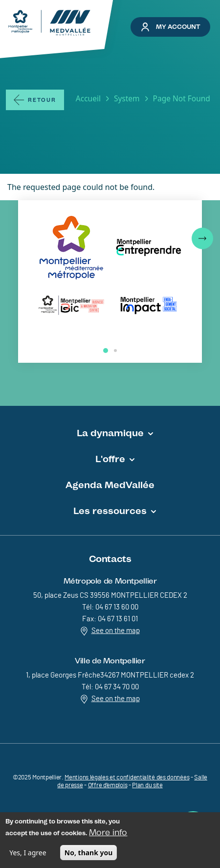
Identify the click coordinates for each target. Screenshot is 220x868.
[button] (202, 238)
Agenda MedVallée (110, 485)
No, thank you (89, 855)
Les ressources (110, 511)
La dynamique (110, 433)
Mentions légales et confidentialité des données (127, 778)
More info (108, 834)
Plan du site (147, 786)
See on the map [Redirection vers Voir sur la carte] (110, 631)
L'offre (110, 459)
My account (170, 27)
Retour (42, 100)
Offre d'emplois (108, 786)
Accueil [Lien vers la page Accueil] (88, 98)
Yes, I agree (28, 855)
